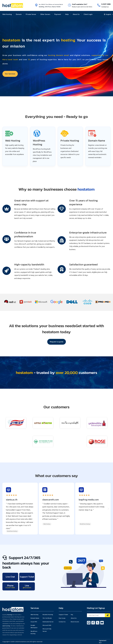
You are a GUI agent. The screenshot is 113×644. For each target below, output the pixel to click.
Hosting (10, 615)
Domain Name (97, 141)
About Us (76, 14)
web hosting (6, 626)
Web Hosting (7, 14)
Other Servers (45, 14)
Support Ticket (27, 577)
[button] (5, 509)
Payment (58, 14)
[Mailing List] (107, 615)
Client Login (88, 14)
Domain (19, 14)
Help (67, 14)
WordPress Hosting (39, 142)
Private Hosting (70, 141)
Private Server (31, 14)
